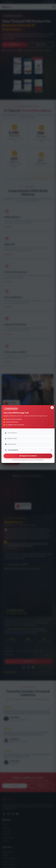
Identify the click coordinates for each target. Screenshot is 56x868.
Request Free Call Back (28, 456)
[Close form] (52, 408)
